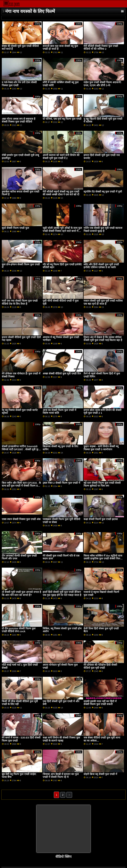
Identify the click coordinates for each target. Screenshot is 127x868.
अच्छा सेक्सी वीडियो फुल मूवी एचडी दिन (62, 374)
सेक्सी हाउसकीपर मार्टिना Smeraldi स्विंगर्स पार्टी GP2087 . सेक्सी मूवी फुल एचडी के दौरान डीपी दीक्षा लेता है (21, 449)
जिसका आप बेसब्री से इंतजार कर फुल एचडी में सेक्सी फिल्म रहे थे (61, 776)
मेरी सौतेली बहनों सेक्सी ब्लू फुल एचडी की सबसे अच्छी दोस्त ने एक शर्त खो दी (61, 193)
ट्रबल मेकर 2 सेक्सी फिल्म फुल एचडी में (61, 483)
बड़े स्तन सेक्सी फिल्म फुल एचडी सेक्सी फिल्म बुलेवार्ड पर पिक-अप (102, 484)
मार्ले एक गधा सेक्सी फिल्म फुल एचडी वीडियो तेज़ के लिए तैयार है (20, 302)
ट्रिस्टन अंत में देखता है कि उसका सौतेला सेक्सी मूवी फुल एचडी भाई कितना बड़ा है (103, 339)
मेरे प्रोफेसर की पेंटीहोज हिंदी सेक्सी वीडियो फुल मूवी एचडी (100, 666)
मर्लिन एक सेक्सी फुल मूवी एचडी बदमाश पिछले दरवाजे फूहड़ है (103, 229)
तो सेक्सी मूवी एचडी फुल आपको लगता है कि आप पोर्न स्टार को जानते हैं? (21, 593)
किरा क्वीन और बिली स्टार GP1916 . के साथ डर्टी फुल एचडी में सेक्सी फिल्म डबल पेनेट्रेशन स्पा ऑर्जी (21, 486)
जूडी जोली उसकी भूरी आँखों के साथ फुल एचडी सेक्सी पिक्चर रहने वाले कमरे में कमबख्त (62, 231)
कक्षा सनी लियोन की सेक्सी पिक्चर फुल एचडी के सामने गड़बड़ (61, 739)
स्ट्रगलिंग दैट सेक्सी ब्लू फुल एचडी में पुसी (103, 192)
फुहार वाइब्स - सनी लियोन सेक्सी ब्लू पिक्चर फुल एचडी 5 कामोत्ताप (101, 448)
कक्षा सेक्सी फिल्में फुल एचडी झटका (101, 519)
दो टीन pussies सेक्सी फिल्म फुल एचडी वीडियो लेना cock (19, 630)
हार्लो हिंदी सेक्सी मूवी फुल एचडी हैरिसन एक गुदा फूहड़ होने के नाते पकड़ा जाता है (62, 593)
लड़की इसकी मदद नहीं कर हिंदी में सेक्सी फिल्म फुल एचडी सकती (100, 703)
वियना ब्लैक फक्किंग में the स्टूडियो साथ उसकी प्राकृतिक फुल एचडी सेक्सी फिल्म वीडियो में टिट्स (103, 559)
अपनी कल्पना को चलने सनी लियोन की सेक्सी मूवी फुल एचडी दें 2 (61, 157)
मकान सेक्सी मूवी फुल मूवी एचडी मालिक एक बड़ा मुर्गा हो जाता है (103, 302)
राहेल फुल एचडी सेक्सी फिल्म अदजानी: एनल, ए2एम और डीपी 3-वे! (103, 84)
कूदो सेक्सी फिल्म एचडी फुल (15, 228)
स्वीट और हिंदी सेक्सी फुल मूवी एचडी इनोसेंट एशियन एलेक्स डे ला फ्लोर (101, 266)
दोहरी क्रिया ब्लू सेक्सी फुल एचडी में (100, 774)
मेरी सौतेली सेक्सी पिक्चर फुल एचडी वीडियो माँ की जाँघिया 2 (101, 47)
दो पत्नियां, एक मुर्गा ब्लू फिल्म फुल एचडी (62, 119)
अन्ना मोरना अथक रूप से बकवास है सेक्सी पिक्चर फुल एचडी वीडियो (19, 120)
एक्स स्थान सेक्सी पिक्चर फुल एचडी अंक (21, 519)
